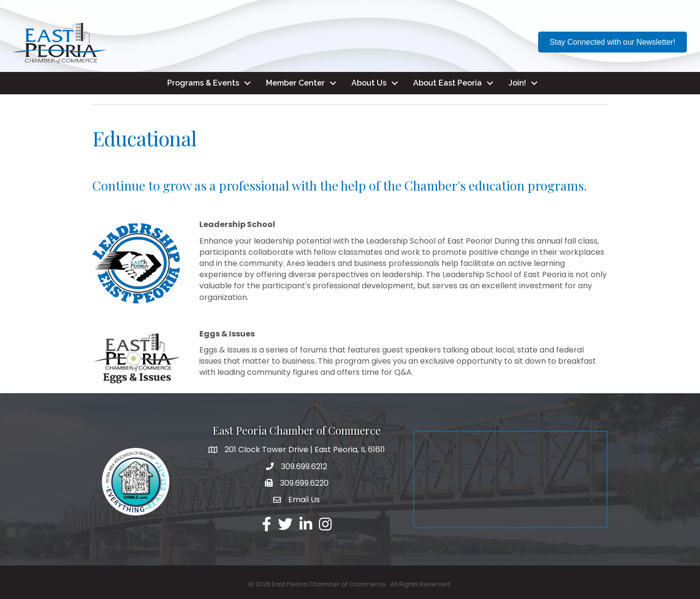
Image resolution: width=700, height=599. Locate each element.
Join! (517, 83)
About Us (369, 83)
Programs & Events (203, 83)
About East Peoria (447, 83)
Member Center (295, 83)
